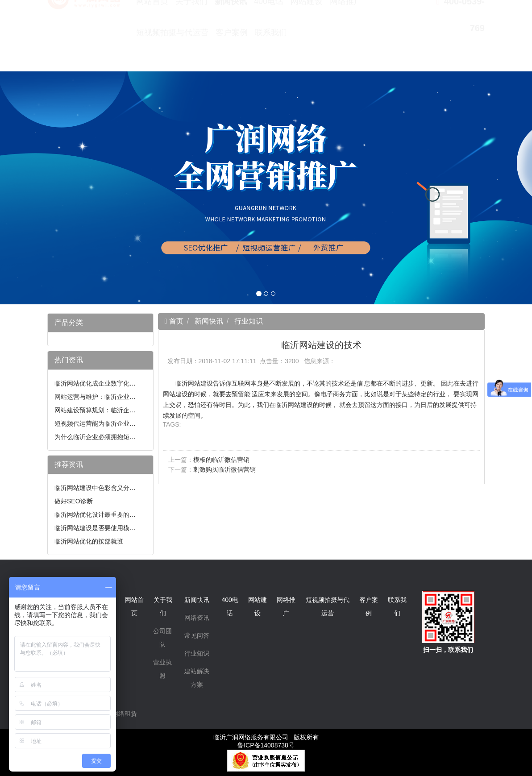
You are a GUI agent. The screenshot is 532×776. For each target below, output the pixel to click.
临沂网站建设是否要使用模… (95, 528)
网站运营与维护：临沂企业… (95, 397)
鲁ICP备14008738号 (266, 745)
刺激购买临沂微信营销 (224, 469)
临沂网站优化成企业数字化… (95, 383)
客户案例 (232, 54)
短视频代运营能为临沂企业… (95, 423)
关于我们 (191, 22)
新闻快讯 (231, 22)
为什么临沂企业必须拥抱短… (95, 437)
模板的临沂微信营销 (221, 460)
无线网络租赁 (118, 714)
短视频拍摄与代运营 (172, 54)
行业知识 (249, 321)
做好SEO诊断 (74, 501)
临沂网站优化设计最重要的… (95, 515)
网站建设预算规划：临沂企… (95, 410)
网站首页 (152, 22)
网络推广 (346, 22)
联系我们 (271, 54)
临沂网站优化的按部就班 (89, 541)
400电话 (269, 22)
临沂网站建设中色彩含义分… (95, 488)
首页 (175, 321)
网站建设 (307, 22)
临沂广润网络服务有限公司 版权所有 (266, 737)
